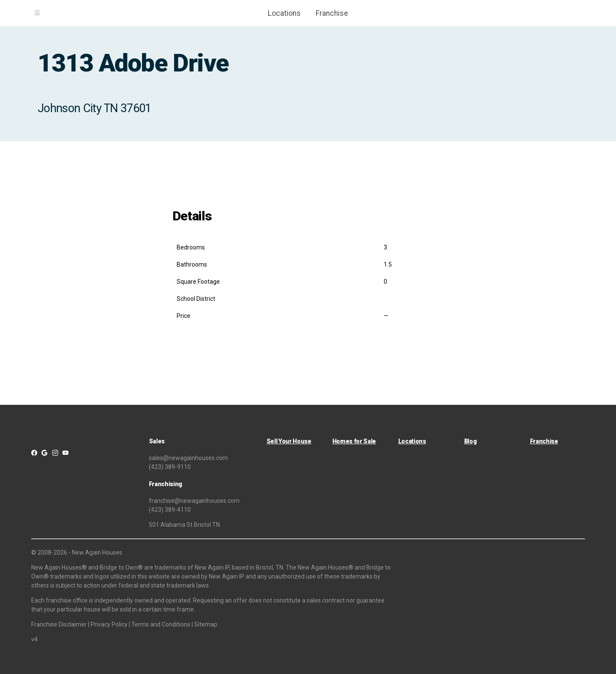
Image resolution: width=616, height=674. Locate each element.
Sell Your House (289, 441)
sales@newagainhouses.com (188, 458)
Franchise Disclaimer (59, 624)
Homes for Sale (354, 441)
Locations (284, 13)
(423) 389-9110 (170, 467)
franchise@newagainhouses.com (194, 501)
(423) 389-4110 (170, 510)
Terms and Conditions (161, 624)
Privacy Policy (109, 624)
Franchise (332, 13)
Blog (471, 441)
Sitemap (206, 624)
